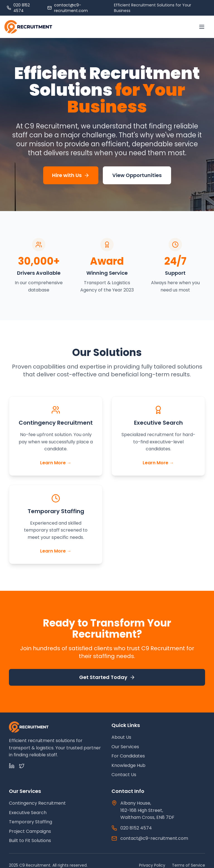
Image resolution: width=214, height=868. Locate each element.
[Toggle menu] (202, 27)
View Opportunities (137, 175)
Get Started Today (107, 677)
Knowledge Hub (128, 765)
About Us (121, 737)
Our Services (125, 747)
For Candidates (128, 756)
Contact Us (124, 775)
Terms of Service (189, 865)
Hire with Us (71, 175)
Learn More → (56, 463)
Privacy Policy (152, 865)
